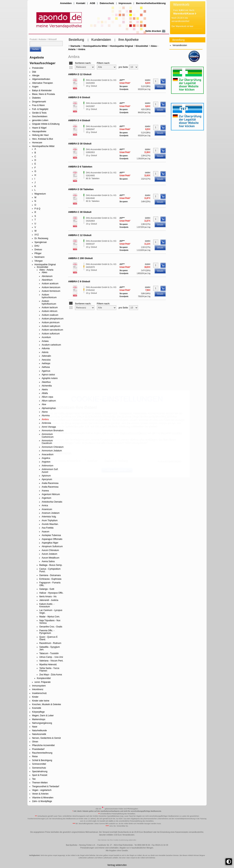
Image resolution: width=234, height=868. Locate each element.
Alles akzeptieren (117, 470)
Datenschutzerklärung (133, 433)
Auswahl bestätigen (169, 461)
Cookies (177, 433)
